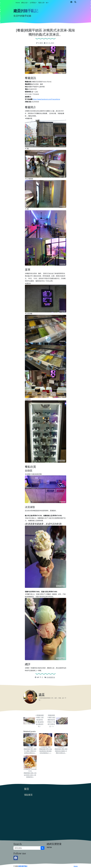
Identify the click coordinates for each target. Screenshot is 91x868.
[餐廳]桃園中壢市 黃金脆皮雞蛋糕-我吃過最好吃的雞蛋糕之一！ (45, 751)
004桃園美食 (51, 677)
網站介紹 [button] (24, 3)
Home (18, 3)
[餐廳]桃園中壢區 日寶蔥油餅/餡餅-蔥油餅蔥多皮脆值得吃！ (40, 721)
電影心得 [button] (41, 3)
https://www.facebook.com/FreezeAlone (46, 99)
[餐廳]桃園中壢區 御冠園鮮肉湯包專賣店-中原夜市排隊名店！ (51, 721)
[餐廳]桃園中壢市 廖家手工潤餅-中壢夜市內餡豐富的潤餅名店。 (30, 751)
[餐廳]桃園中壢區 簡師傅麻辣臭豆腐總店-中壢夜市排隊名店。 (61, 751)
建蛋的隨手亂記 (26, 11)
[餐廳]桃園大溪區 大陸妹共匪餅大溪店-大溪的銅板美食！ (30, 775)
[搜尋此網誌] (27, 848)
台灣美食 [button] (33, 3)
